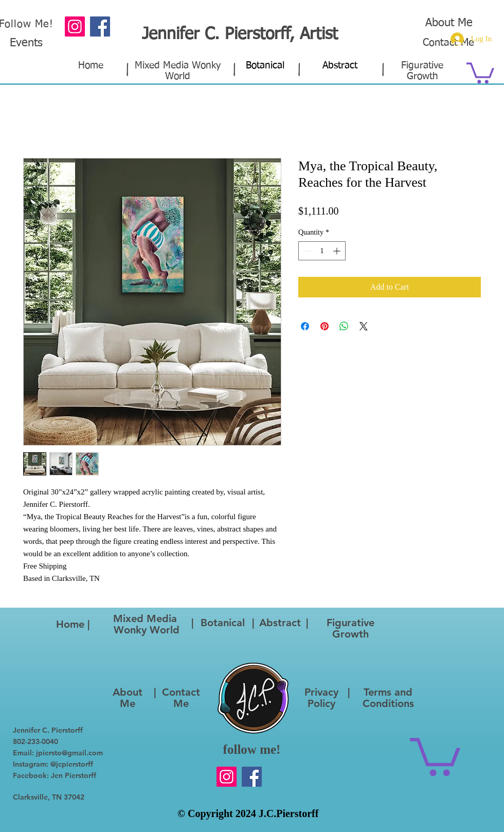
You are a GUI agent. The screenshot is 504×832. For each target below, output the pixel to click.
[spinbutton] (322, 251)
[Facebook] (252, 777)
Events (26, 43)
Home (91, 66)
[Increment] (338, 251)
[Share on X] (364, 326)
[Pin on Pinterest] (325, 326)
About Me (449, 23)
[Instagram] (75, 26)
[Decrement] (306, 251)
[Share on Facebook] (305, 326)
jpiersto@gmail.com (69, 753)
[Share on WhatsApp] (344, 326)
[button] (480, 72)
